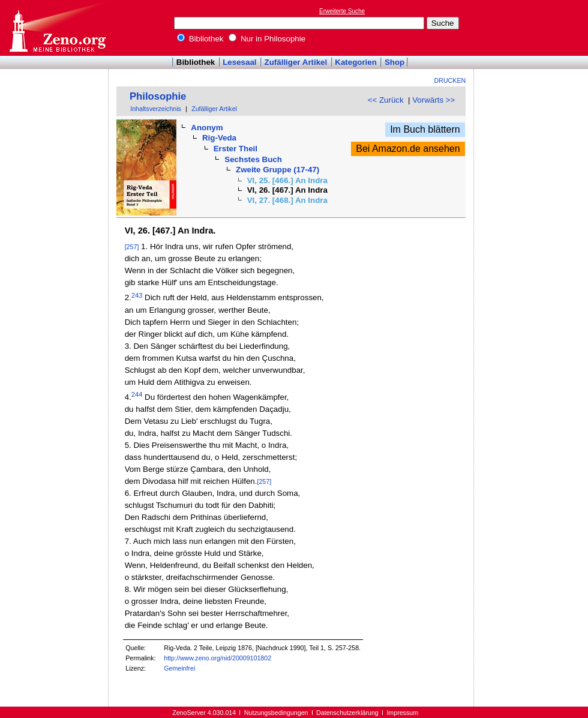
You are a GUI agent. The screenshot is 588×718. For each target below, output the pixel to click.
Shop (394, 62)
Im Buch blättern (425, 129)
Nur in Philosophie (267, 39)
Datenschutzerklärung (347, 713)
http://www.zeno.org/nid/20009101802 (217, 658)
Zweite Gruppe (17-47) (277, 170)
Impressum (402, 713)
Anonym (207, 128)
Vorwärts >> (433, 100)
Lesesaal (239, 62)
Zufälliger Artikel (296, 62)
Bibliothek (200, 39)
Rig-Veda (219, 138)
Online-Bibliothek (57, 28)
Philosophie (158, 96)
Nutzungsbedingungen (276, 713)
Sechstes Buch (253, 159)
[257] (132, 247)
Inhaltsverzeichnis (156, 109)
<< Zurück (386, 100)
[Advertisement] (533, 28)
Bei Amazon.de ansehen (408, 149)
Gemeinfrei (179, 668)
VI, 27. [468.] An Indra (287, 200)
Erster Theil (235, 149)
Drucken (450, 80)
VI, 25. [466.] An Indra (287, 180)
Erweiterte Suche (342, 11)
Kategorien (356, 62)
